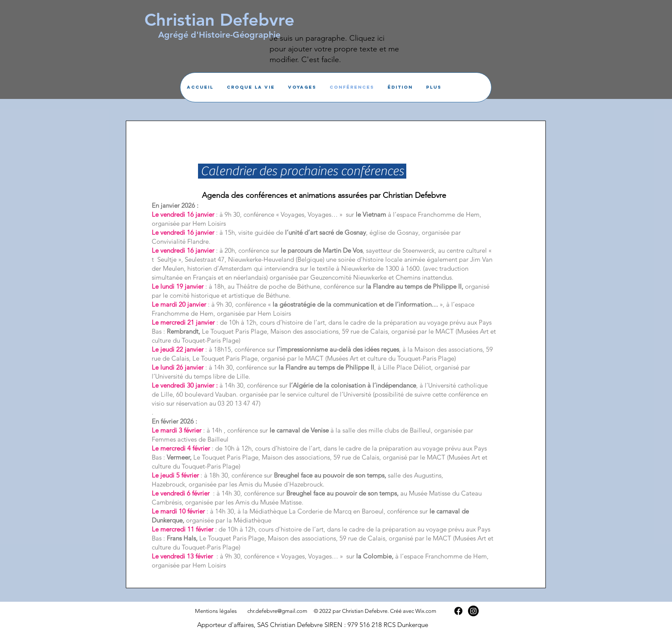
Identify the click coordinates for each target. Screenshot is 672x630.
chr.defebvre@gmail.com (277, 611)
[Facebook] (458, 611)
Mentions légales (216, 611)
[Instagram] (473, 611)
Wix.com (426, 611)
